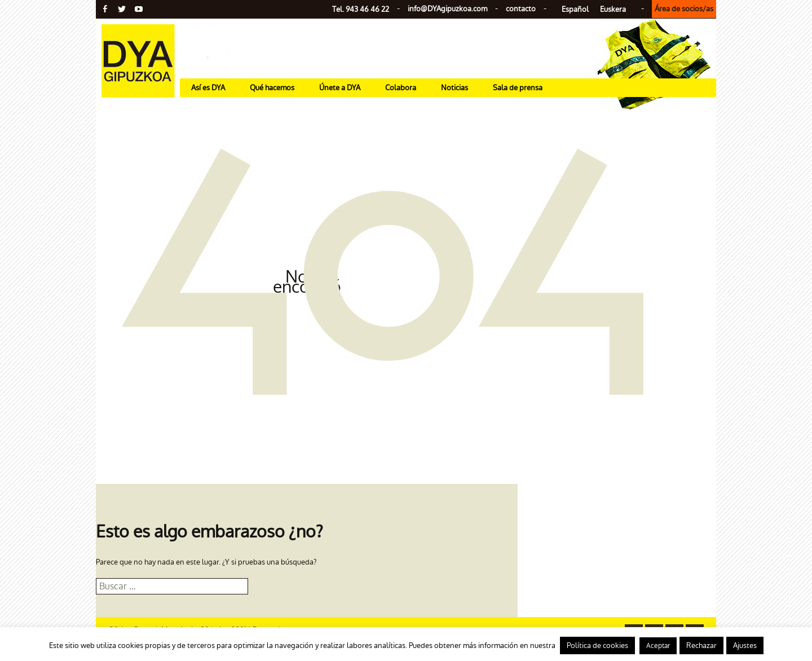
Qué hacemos (272, 88)
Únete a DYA (340, 88)
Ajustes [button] (745, 645)
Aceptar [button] (658, 646)
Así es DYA (208, 88)
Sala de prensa (518, 88)
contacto (521, 9)
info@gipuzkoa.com (447, 9)
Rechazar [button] (701, 645)
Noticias (454, 88)
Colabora (401, 88)
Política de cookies (597, 645)
